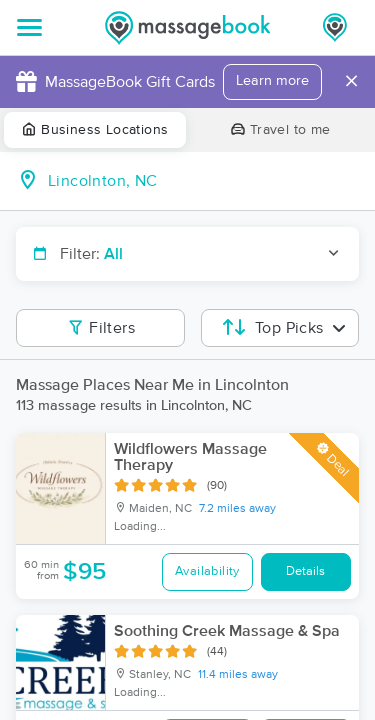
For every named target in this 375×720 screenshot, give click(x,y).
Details (305, 571)
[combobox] (203, 181)
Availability (207, 571)
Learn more (272, 81)
